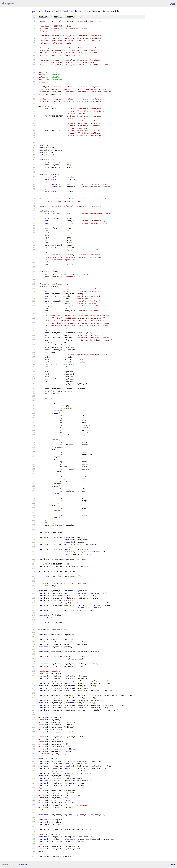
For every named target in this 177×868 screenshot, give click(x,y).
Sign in (172, 4)
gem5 (34, 11)
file (79, 17)
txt (167, 864)
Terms (27, 864)
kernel (106, 11)
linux (48, 11)
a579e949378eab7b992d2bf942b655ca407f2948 (75, 11)
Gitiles (14, 864)
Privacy (20, 864)
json (173, 864)
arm (41, 11)
